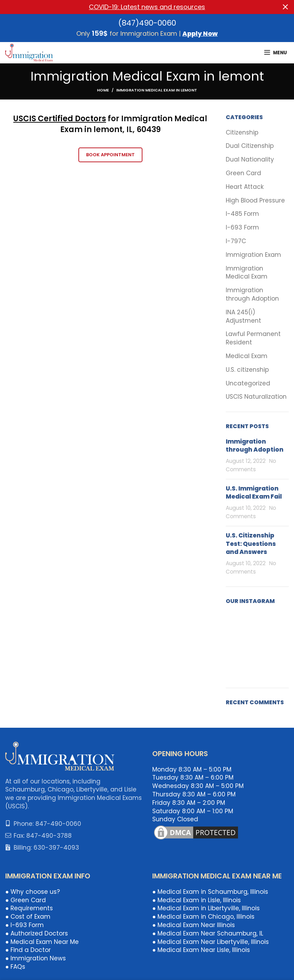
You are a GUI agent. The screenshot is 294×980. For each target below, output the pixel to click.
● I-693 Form (24, 925)
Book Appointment (110, 155)
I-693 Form (242, 228)
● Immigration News (36, 958)
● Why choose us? (33, 892)
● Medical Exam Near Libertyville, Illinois (211, 941)
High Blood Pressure (255, 200)
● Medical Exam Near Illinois (194, 925)
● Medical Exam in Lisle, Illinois (197, 900)
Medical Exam (247, 356)
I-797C (236, 241)
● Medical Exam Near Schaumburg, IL (208, 933)
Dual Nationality (250, 160)
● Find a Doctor (28, 950)
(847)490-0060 (147, 23)
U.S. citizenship (247, 370)
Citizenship (242, 133)
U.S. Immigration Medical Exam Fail (254, 493)
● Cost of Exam (28, 917)
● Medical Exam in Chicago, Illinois (203, 917)
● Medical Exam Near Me (42, 941)
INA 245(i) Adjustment (243, 317)
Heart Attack (245, 187)
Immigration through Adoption (252, 294)
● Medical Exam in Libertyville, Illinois (206, 908)
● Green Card (26, 900)
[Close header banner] (285, 7)
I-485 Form (242, 214)
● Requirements (29, 908)
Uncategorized (248, 383)
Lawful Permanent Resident (253, 338)
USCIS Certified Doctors (60, 119)
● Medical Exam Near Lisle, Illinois (201, 950)
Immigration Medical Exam (247, 272)
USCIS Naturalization (256, 397)
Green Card (243, 173)
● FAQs (15, 967)
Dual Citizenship (250, 146)
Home (103, 90)
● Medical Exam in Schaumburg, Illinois (210, 892)
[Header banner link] (136, 7)
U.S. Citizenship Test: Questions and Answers (251, 544)
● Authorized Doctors (37, 933)
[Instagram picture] (236, 622)
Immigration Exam (253, 255)
